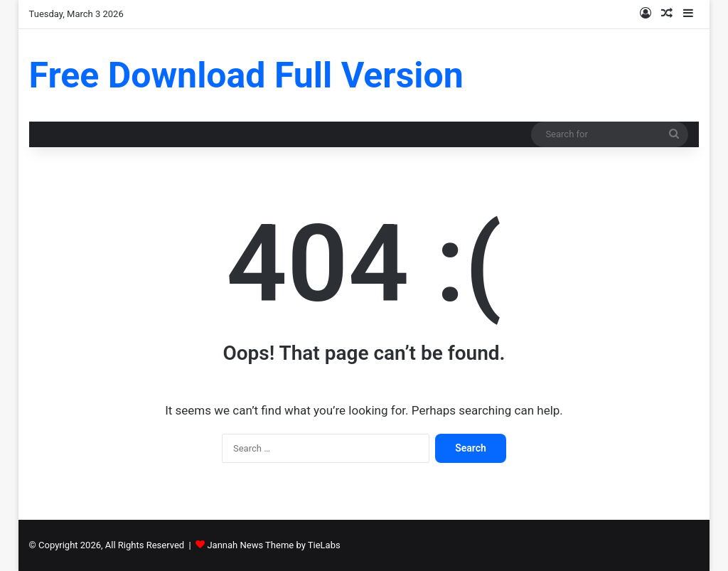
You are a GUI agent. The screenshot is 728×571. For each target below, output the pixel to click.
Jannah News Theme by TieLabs (273, 545)
